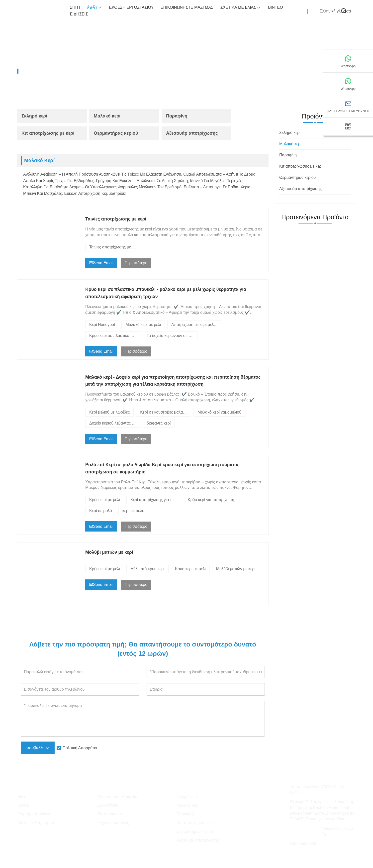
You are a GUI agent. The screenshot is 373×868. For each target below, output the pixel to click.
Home (28, 71)
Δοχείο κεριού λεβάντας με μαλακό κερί (115, 423)
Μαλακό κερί (77, 71)
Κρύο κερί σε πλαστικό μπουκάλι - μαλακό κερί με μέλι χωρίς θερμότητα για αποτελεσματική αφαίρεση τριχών (166, 293)
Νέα (22, 797)
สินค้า (95, 8)
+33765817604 (303, 843)
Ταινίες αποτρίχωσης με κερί (116, 219)
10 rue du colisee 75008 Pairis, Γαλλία (317, 790)
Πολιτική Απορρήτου (80, 748)
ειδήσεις (79, 14)
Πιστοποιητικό (110, 814)
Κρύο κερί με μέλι (105, 500)
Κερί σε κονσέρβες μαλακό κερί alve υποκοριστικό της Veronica (166, 412)
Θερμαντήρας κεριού (116, 133)
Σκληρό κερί (34, 116)
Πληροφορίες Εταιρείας (118, 797)
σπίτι (75, 7)
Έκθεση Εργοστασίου (132, 7)
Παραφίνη (177, 116)
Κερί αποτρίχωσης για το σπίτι (156, 500)
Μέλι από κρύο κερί (147, 569)
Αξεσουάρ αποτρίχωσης (192, 133)
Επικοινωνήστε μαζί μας (187, 7)
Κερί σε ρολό (101, 511)
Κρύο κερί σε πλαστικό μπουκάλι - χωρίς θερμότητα (115, 336)
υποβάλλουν (38, 748)
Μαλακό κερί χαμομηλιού (219, 412)
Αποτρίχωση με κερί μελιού (195, 325)
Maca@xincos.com (338, 831)
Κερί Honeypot (102, 325)
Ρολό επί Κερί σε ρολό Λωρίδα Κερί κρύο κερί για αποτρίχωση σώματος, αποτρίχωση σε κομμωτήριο (163, 468)
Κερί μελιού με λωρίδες (109, 412)
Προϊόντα (49, 71)
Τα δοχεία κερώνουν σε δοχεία (172, 336)
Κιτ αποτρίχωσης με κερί (48, 133)
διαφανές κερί (159, 423)
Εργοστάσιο (108, 805)
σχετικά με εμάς (241, 8)
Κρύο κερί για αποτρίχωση (211, 500)
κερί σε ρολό (133, 511)
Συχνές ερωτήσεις (113, 823)
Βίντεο (276, 7)
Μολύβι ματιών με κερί (109, 552)
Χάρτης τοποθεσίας (35, 814)
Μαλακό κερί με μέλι (143, 325)
